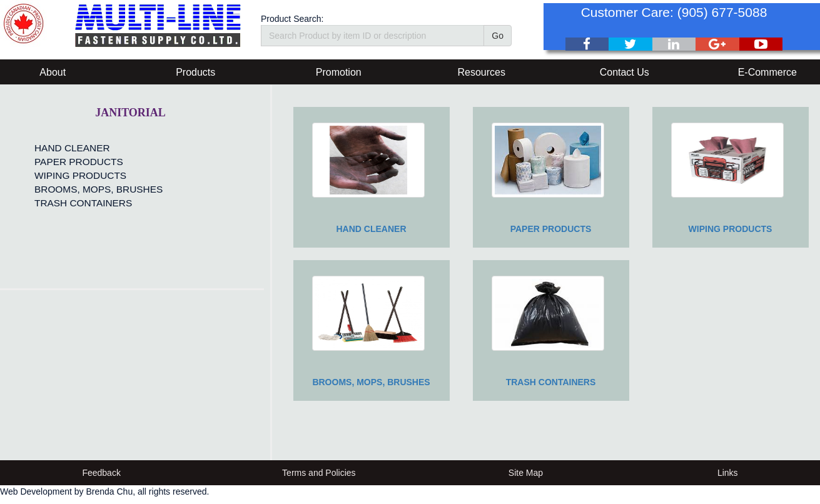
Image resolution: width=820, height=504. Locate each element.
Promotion (339, 72)
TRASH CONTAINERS (83, 203)
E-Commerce (767, 72)
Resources (482, 72)
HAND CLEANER (72, 148)
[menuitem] (95, 148)
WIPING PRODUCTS (80, 175)
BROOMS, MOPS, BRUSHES (99, 189)
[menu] (95, 176)
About (53, 72)
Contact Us (625, 72)
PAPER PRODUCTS (79, 162)
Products (195, 72)
